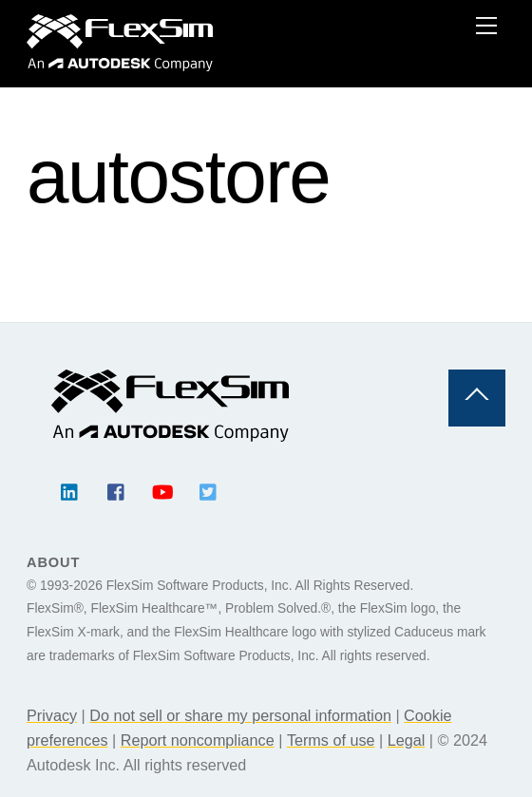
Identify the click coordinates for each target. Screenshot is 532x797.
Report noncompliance (198, 740)
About (53, 562)
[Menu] (486, 26)
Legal (407, 740)
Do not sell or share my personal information (240, 715)
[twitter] (209, 489)
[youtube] (162, 489)
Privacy (52, 715)
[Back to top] (477, 398)
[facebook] (117, 489)
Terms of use (331, 740)
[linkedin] (70, 489)
